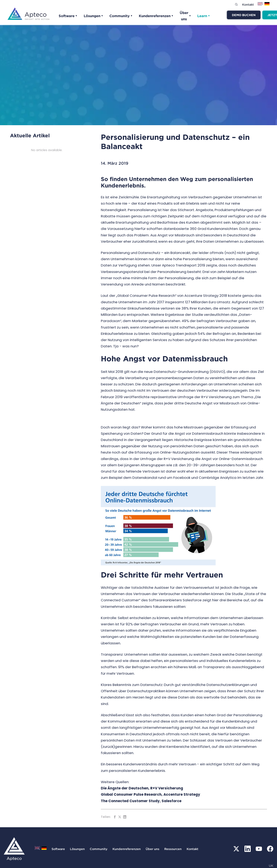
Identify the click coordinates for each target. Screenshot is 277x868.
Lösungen (94, 16)
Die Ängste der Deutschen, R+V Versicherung (142, 788)
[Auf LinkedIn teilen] (125, 817)
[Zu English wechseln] (260, 5)
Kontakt (248, 4)
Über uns (185, 16)
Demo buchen (244, 15)
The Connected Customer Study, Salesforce (142, 801)
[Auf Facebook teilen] (115, 817)
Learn (204, 16)
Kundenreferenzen (156, 16)
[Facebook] (270, 849)
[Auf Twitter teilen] (120, 817)
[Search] (236, 4)
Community (121, 16)
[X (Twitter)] (236, 849)
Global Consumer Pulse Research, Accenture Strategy (151, 794)
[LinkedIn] (248, 849)
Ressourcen (173, 849)
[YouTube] (259, 849)
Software (68, 16)
